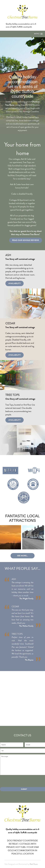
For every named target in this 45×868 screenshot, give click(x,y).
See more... (23, 556)
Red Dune (34, 864)
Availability (15, 283)
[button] (38, 34)
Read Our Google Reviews (26, 240)
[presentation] (18, 781)
